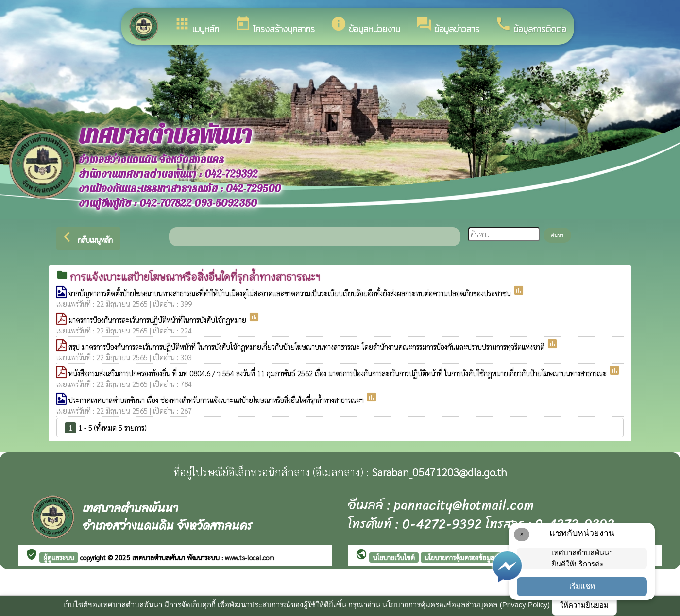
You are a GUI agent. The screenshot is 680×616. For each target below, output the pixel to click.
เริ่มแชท (582, 586)
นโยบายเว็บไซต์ (394, 557)
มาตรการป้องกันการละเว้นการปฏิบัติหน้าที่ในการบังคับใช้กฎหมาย (158, 320)
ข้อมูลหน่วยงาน (365, 25)
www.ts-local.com (250, 557)
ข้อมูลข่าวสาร (448, 25)
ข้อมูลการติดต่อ (531, 25)
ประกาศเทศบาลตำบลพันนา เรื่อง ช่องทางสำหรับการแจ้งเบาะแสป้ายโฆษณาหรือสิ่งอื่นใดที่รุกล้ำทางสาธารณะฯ (217, 400)
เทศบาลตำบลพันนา (160, 557)
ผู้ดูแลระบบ (59, 557)
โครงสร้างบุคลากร (275, 25)
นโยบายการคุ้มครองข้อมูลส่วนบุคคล (474, 557)
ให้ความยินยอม (584, 605)
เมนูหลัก (196, 25)
